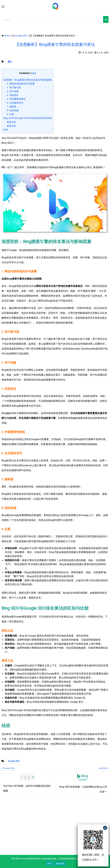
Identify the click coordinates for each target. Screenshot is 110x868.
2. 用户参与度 (14, 87)
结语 (6, 130)
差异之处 (11, 126)
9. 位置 (10, 114)
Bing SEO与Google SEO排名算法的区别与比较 (28, 118)
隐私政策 (60, 863)
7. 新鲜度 (12, 107)
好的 (49, 863)
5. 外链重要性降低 (16, 99)
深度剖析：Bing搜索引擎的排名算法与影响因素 (27, 80)
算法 (10, 62)
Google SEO (14, 761)
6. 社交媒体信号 (15, 103)
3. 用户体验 (13, 91)
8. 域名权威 (13, 110)
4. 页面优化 (13, 95)
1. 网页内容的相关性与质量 (21, 84)
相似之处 (11, 122)
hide (33, 73)
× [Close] (105, 828)
